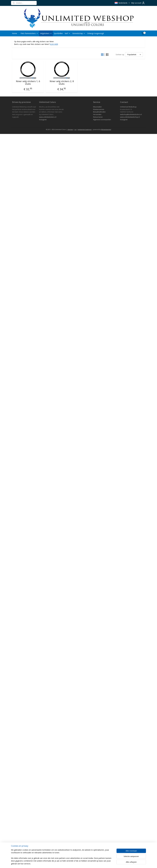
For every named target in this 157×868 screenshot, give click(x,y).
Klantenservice (99, 109)
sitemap (70, 129)
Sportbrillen (58, 33)
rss (75, 129)
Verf (68, 33)
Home (14, 33)
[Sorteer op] (134, 54)
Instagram (43, 120)
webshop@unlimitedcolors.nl (131, 114)
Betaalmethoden (99, 112)
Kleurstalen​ (97, 107)
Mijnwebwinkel (106, 129)
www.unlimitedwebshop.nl (130, 117)
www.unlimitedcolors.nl (48, 117)
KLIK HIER (54, 44)
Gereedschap (79, 33)
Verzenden (97, 114)
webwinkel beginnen (85, 129)
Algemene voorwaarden (102, 120)
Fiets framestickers (29, 33)
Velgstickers (46, 33)
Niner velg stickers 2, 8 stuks (62, 83)
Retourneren (98, 117)
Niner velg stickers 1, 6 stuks (28, 83)
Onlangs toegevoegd (95, 33)
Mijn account (138, 3)
